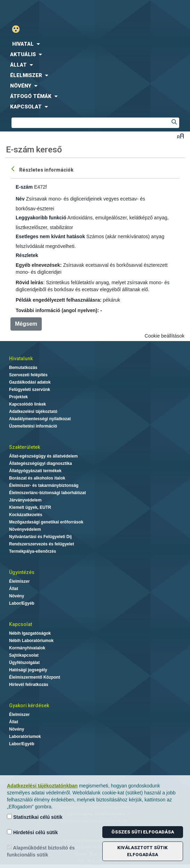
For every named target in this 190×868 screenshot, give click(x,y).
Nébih (47, 11)
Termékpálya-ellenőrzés (33, 551)
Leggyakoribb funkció (41, 218)
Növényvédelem (25, 529)
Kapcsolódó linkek (27, 404)
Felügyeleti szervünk (30, 390)
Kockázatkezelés (26, 515)
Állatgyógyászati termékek (35, 471)
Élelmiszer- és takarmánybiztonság (44, 485)
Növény (17, 596)
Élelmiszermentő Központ (35, 677)
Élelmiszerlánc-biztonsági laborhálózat (47, 493)
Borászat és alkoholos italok (37, 478)
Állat (14, 589)
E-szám (24, 187)
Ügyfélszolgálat (24, 663)
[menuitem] (95, 44)
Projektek (18, 397)
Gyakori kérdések (29, 705)
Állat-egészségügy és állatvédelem (43, 456)
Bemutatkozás (23, 368)
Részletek (27, 255)
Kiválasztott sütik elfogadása (142, 851)
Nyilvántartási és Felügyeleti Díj (40, 537)
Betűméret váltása (180, 136)
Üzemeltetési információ (33, 426)
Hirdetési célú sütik (32, 832)
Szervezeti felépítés (28, 375)
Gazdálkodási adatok (30, 382)
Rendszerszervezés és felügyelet (42, 544)
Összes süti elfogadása (143, 832)
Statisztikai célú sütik (35, 817)
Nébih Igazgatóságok (30, 633)
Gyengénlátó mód (19, 29)
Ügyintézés (22, 572)
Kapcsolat (21, 624)
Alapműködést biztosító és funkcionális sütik (41, 851)
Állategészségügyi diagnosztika (41, 463)
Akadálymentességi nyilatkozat (40, 419)
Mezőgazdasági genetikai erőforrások (46, 522)
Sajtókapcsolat (24, 655)
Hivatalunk (21, 358)
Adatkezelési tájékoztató (33, 412)
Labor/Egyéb (22, 603)
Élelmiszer (19, 581)
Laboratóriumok (25, 737)
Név (20, 199)
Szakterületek (25, 447)
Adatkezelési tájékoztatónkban (42, 786)
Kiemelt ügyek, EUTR (30, 507)
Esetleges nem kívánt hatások (50, 236)
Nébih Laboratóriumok (31, 641)
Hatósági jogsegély (28, 670)
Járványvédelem (25, 500)
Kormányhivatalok (27, 648)
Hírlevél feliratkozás (29, 685)
